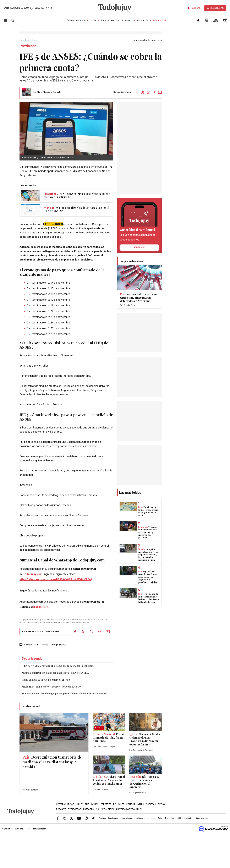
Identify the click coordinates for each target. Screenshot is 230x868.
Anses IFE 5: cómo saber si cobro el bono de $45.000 (51, 687)
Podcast (61, 809)
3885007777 (41, 607)
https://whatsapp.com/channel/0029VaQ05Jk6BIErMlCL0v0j (56, 579)
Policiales (143, 21)
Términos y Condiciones (108, 818)
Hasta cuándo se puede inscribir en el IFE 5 (46, 680)
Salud (141, 804)
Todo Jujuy (25, 40)
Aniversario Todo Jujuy (129, 809)
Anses (45, 645)
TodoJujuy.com (33, 574)
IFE (36, 645)
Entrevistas (75, 809)
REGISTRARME (217, 8)
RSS (179, 818)
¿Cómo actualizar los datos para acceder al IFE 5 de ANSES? (56, 673)
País (104, 21)
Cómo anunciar (202, 818)
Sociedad (151, 804)
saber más (139, 247)
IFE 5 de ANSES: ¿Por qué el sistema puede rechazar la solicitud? (58, 666)
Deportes (106, 804)
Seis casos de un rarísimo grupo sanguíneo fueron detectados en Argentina (64, 693)
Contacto (188, 818)
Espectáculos (91, 809)
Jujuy (93, 21)
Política (115, 21)
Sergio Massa (59, 645)
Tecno (161, 804)
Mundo (128, 21)
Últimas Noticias (76, 21)
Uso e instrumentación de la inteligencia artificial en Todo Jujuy (148, 818)
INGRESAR (196, 8)
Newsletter (160, 21)
